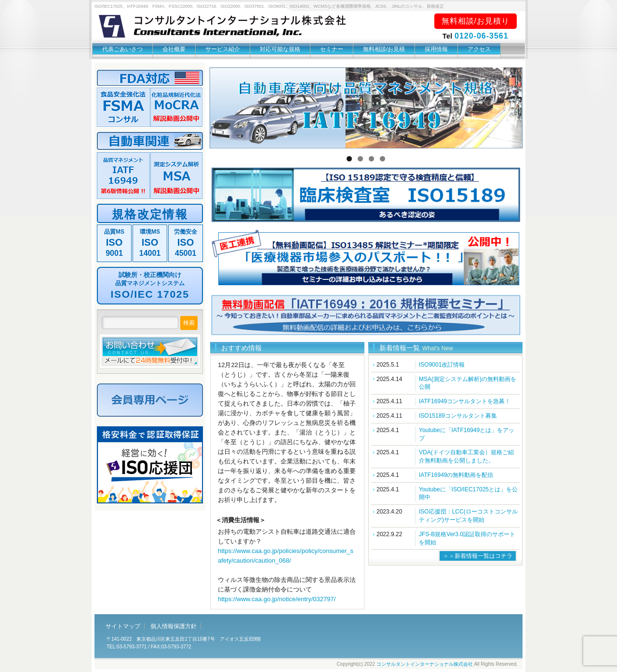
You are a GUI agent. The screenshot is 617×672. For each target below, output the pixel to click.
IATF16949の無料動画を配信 (456, 475)
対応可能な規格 (280, 49)
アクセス (479, 49)
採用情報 (436, 49)
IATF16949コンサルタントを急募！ (465, 401)
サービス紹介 (223, 49)
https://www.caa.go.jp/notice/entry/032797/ (277, 599)
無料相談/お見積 (384, 49)
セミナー (332, 49)
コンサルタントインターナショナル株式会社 (425, 664)
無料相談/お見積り (476, 21)
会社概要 (174, 49)
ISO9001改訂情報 (442, 365)
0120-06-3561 (482, 36)
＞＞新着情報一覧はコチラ (478, 556)
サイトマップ (123, 626)
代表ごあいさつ (122, 49)
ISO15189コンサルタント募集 (458, 416)
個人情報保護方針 (174, 626)
